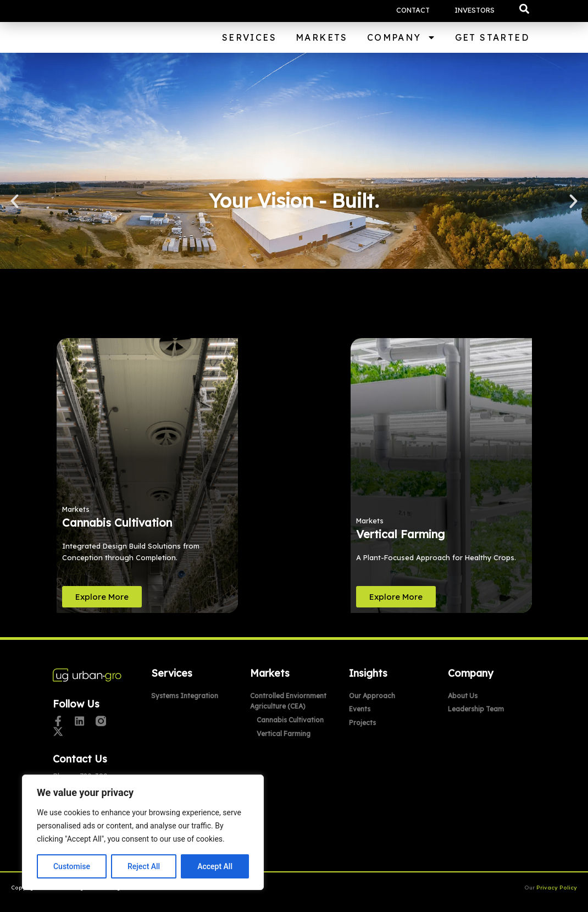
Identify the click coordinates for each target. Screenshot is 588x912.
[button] (524, 9)
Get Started (492, 37)
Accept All (215, 866)
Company (401, 37)
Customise (72, 866)
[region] (143, 832)
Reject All (144, 866)
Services (249, 37)
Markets (322, 37)
